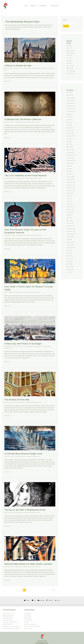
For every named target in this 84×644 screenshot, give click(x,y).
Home (27, 6)
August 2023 (70, 163)
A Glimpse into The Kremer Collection (24, 119)
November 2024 (71, 136)
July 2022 (69, 196)
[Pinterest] (50, 599)
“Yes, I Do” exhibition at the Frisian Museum (27, 175)
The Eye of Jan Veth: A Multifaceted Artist (26, 509)
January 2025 (70, 133)
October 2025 (70, 109)
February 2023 (71, 177)
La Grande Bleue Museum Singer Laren (24, 453)
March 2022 (70, 207)
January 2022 (70, 212)
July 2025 (69, 117)
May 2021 (69, 215)
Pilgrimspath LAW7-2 (8, 615)
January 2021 (70, 226)
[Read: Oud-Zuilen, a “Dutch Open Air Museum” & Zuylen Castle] (30, 270)
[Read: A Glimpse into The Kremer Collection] (30, 104)
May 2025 (69, 122)
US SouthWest (54, 6)
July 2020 (69, 240)
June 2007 (69, 272)
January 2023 (70, 180)
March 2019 (70, 256)
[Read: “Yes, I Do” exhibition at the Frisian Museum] (30, 160)
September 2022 (71, 191)
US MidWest (43, 6)
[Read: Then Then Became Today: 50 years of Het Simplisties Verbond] (30, 214)
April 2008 (70, 264)
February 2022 (71, 210)
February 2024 (71, 150)
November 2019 (71, 248)
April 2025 (69, 125)
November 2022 (71, 185)
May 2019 (69, 253)
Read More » (8, 81)
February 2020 (71, 242)
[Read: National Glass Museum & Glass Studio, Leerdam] (30, 547)
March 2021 (70, 220)
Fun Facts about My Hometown (11, 627)
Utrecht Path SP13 (7, 623)
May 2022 (69, 201)
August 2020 (70, 237)
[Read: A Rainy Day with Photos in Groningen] (30, 327)
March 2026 (70, 95)
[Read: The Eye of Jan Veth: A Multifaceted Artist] (30, 493)
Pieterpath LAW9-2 (8, 619)
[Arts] (34, 599)
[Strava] (58, 599)
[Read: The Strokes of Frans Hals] (30, 383)
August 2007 (70, 269)
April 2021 (69, 218)
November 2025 (71, 106)
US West (34, 6)
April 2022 (69, 204)
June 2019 (69, 250)
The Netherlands (36, 68)
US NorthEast (28, 615)
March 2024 (70, 147)
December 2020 (71, 229)
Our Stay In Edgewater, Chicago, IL (70, 61)
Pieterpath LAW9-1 (8, 617)
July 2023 (69, 166)
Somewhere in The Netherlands (22, 68)
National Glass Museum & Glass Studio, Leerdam (30, 563)
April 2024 (69, 144)
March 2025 (70, 128)
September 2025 (71, 112)
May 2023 (69, 171)
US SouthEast (28, 617)
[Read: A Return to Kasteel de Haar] (30, 50)
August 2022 (70, 193)
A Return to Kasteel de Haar (19, 65)
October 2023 (70, 158)
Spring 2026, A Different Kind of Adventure (71, 53)
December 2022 (71, 182)
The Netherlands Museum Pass (32, 122)
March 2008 (70, 267)
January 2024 (70, 152)
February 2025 (71, 131)
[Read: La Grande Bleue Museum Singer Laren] (30, 437)
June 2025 (69, 120)
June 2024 (69, 139)
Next (54, 589)
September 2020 (71, 234)
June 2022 (69, 199)
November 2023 (71, 155)
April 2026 (69, 92)
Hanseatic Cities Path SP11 (10, 621)
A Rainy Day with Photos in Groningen (24, 343)
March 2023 (70, 174)
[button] (36, 6)
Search (65, 20)
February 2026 (71, 98)
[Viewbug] (41, 599)
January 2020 (70, 245)
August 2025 (70, 114)
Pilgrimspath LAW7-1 (8, 613)
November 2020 (71, 231)
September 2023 (71, 161)
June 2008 (70, 261)
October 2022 (70, 188)
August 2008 (70, 259)
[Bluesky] (27, 599)
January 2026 (70, 101)
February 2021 (70, 223)
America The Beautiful (30, 623)
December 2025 (71, 103)
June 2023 (69, 169)
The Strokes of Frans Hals (17, 399)
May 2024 (69, 142)
